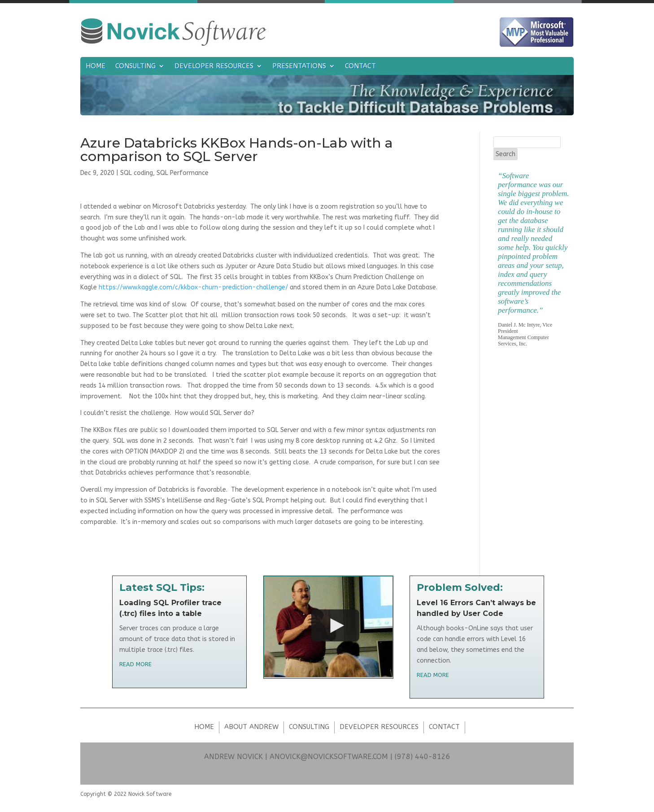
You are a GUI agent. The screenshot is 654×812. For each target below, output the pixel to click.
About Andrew (251, 727)
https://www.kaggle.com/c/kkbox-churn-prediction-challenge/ (193, 287)
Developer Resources (214, 66)
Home (96, 66)
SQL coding (137, 173)
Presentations (299, 66)
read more (135, 664)
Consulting (135, 66)
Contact (360, 66)
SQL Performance (183, 173)
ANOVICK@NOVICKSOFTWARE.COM (329, 757)
